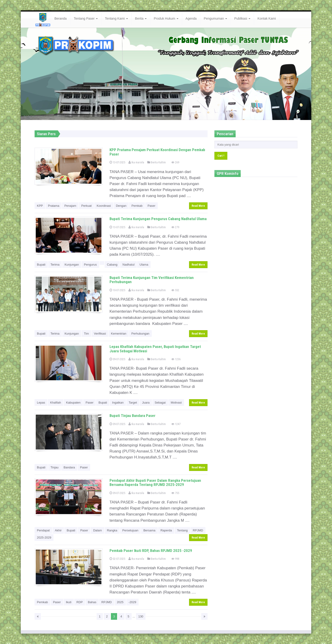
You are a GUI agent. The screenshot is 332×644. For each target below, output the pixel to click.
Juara (146, 403)
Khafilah (55, 403)
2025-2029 (44, 538)
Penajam (70, 206)
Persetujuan (130, 530)
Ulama (144, 265)
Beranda (61, 18)
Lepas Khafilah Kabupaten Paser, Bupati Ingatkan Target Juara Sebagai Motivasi (155, 349)
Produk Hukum (166, 18)
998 (175, 559)
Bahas (92, 602)
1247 (176, 424)
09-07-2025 (117, 359)
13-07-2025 (117, 162)
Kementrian (119, 334)
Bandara (69, 467)
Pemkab (137, 206)
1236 (176, 359)
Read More (198, 206)
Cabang (112, 265)
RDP (80, 602)
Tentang (182, 530)
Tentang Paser (86, 18)
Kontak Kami (267, 18)
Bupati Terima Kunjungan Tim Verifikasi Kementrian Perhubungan (152, 280)
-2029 (132, 602)
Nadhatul (128, 265)
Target (133, 403)
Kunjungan (72, 265)
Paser (151, 206)
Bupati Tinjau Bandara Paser (132, 416)
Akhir (58, 530)
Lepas (41, 403)
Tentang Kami (116, 18)
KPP (40, 206)
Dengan (121, 206)
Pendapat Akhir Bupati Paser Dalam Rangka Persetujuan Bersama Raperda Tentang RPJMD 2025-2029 (155, 483)
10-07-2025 (117, 290)
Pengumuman (215, 18)
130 (141, 616)
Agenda (191, 18)
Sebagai (160, 403)
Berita (141, 18)
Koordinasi (104, 206)
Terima (55, 265)
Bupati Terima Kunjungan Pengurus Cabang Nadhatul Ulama (158, 219)
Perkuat (86, 206)
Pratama (54, 206)
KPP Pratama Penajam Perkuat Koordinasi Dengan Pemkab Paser (157, 152)
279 (175, 227)
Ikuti (69, 602)
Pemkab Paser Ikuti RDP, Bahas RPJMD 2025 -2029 (151, 551)
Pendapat (43, 530)
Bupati (41, 265)
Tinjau (55, 467)
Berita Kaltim (157, 162)
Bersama (149, 530)
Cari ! (221, 156)
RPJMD (198, 530)
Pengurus (90, 265)
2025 (120, 602)
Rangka (112, 530)
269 (175, 162)
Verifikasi (100, 334)
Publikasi (242, 18)
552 (175, 290)
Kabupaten (73, 403)
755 (175, 493)
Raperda (166, 530)
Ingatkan (118, 403)
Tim (86, 334)
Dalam (98, 530)
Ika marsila (136, 162)
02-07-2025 (117, 559)
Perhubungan (140, 334)
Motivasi (176, 403)
